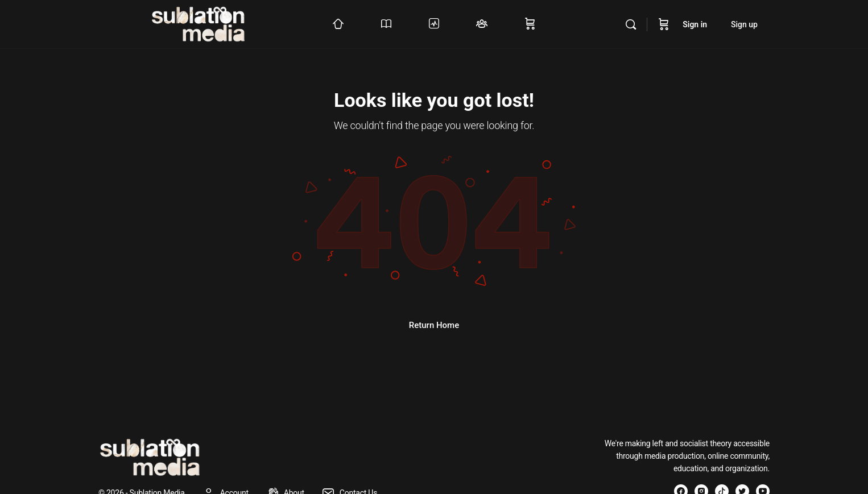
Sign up (744, 24)
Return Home (434, 325)
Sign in (695, 24)
